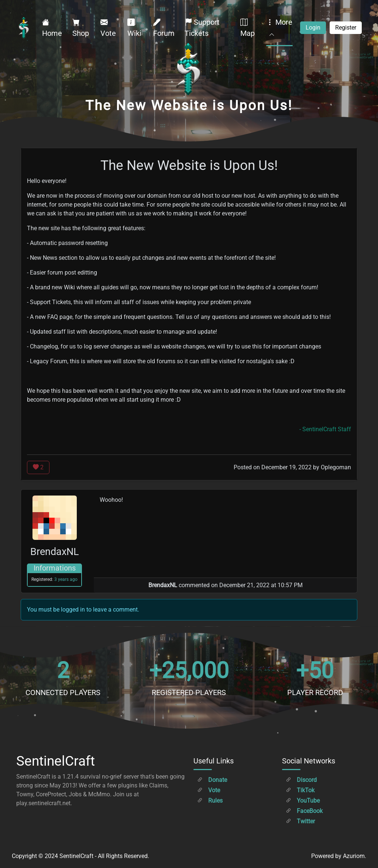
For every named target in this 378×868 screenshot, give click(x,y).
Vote (108, 28)
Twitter (300, 821)
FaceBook (304, 811)
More (279, 28)
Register (346, 28)
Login (313, 28)
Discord (301, 780)
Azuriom (354, 856)
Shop (81, 28)
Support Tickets (202, 28)
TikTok (300, 790)
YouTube (303, 801)
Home (52, 28)
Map (248, 28)
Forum (164, 28)
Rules (210, 801)
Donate (212, 780)
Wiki (134, 28)
